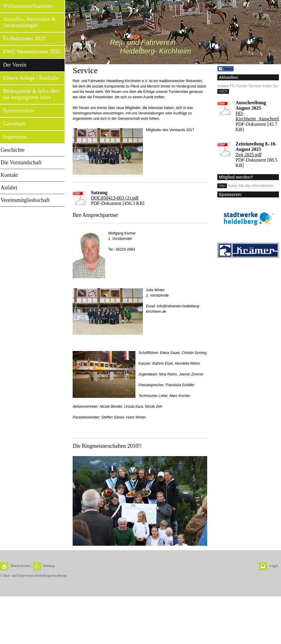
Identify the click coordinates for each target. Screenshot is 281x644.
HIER (223, 91)
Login (274, 566)
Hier (222, 186)
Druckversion (20, 566)
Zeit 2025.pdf (249, 155)
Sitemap (49, 566)
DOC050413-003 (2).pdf (115, 198)
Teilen (226, 69)
